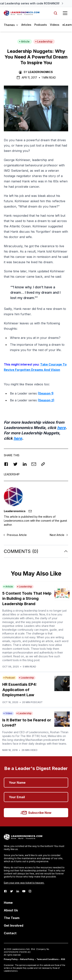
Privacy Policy (11, 959)
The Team (12, 918)
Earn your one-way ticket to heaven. (24, 883)
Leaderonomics (40, 72)
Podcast (9, 678)
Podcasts (41, 25)
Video (8, 713)
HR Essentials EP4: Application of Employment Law (20, 690)
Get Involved (14, 925)
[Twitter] (12, 891)
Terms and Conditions (48, 959)
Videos (55, 25)
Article (24, 41)
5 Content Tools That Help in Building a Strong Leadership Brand (27, 599)
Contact (10, 933)
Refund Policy (27, 959)
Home (8, 903)
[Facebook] (5, 891)
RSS (63, 959)
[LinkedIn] (18, 891)
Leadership (44, 41)
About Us (11, 910)
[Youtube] (24, 891)
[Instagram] (30, 891)
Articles (26, 25)
